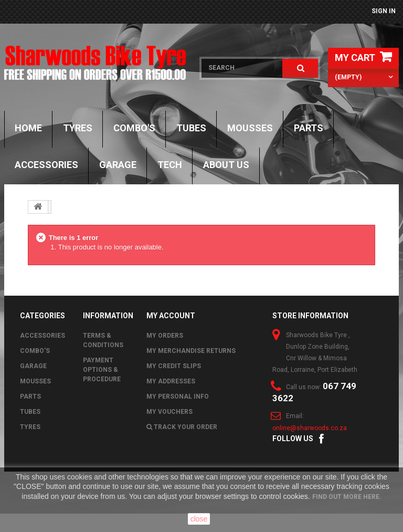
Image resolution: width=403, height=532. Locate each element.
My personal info (178, 397)
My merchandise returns (191, 351)
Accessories (46, 165)
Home (28, 128)
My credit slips (174, 366)
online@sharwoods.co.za (310, 428)
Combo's (134, 128)
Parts (309, 128)
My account (171, 316)
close (199, 519)
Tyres (78, 128)
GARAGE (118, 165)
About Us (226, 165)
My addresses (171, 381)
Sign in (384, 11)
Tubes (191, 128)
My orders (165, 336)
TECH (170, 165)
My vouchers (169, 412)
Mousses (250, 128)
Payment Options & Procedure (102, 370)
